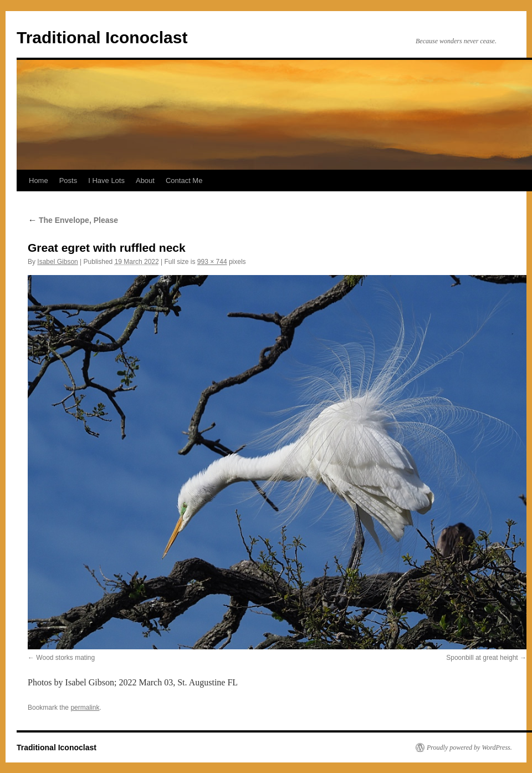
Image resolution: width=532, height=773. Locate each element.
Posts (68, 180)
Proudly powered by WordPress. (469, 747)
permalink (85, 708)
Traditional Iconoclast (102, 37)
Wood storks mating (65, 658)
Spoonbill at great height (482, 658)
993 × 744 (212, 262)
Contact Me (184, 180)
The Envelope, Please (73, 220)
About (145, 180)
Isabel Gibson (57, 262)
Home (39, 180)
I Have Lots (106, 180)
